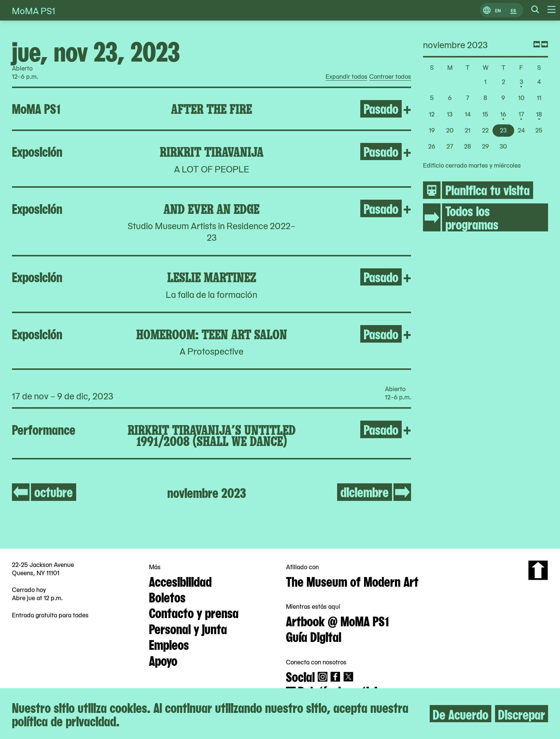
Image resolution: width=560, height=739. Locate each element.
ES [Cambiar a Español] (513, 10)
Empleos (169, 644)
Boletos (167, 596)
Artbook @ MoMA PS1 (337, 620)
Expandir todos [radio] (346, 77)
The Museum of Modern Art (352, 581)
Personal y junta (188, 628)
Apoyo (163, 660)
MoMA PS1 (34, 10)
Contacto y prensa (194, 612)
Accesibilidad (180, 581)
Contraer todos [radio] (390, 77)
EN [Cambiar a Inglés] (498, 10)
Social (300, 676)
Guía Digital (314, 636)
